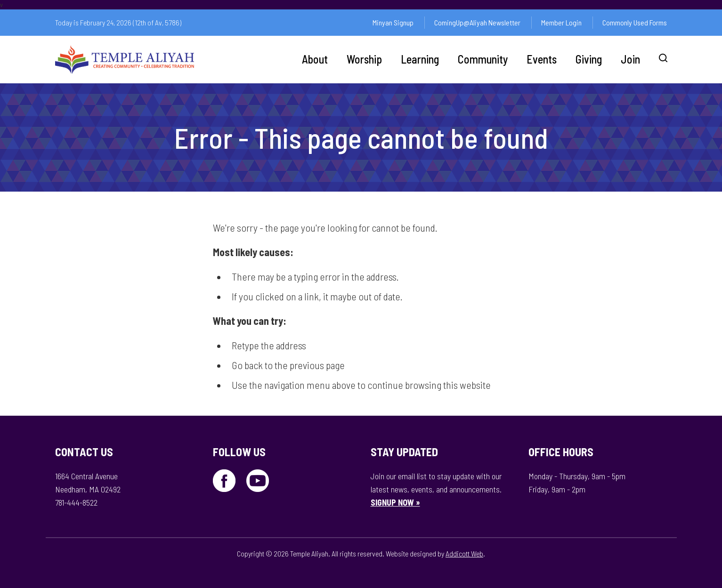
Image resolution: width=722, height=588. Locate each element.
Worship (364, 59)
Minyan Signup (393, 22)
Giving (589, 59)
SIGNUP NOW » (395, 502)
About (315, 59)
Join (630, 59)
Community (483, 59)
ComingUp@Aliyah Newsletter (477, 22)
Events (542, 59)
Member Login (561, 22)
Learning (420, 59)
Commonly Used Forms (635, 22)
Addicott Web (464, 553)
